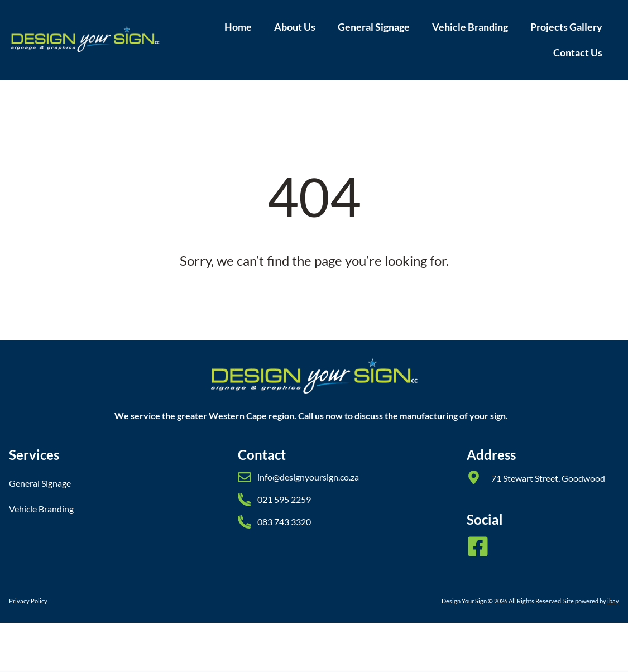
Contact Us (578, 53)
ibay (613, 601)
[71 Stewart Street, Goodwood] (474, 477)
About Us (295, 27)
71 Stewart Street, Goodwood (548, 478)
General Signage (374, 27)
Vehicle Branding (470, 27)
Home (238, 27)
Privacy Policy (28, 601)
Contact (262, 455)
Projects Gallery (566, 27)
